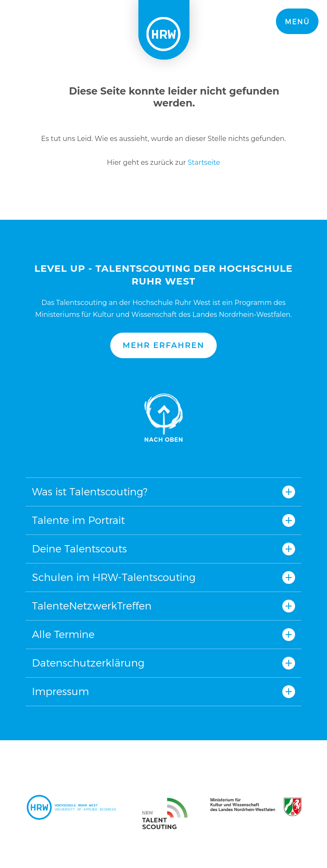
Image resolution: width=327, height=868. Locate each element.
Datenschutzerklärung (88, 663)
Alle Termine (63, 634)
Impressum (60, 691)
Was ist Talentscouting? (90, 492)
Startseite (204, 162)
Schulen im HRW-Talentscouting (114, 577)
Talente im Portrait (78, 520)
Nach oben (163, 418)
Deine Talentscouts (79, 549)
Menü (297, 22)
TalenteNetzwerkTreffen (92, 606)
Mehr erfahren (163, 345)
